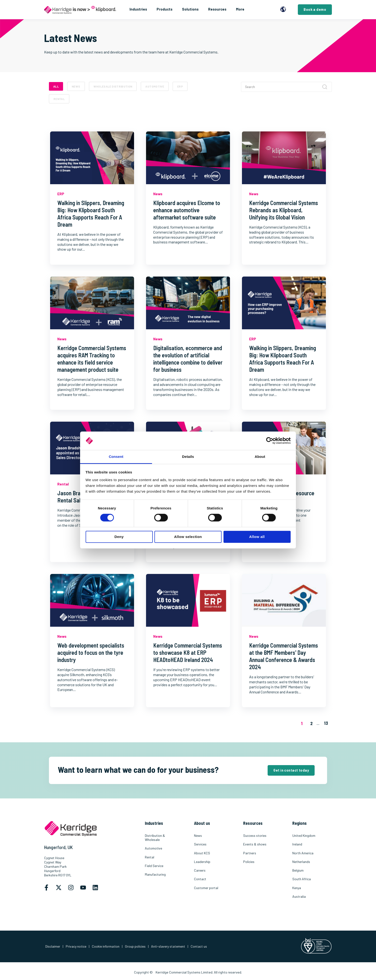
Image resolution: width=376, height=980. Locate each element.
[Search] (286, 87)
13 (326, 723)
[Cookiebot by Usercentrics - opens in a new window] (270, 441)
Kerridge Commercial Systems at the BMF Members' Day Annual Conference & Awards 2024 (284, 656)
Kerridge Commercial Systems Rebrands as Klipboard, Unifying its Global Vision (284, 210)
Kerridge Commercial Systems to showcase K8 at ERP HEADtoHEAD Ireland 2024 (188, 652)
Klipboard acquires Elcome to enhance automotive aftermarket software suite (187, 210)
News (76, 86)
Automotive (155, 86)
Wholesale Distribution (113, 86)
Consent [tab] (116, 457)
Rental (59, 99)
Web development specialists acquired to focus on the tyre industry (91, 652)
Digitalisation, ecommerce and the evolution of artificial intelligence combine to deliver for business (188, 359)
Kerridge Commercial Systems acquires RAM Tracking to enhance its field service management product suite (92, 359)
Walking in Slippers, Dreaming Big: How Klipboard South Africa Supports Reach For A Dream (91, 214)
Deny (119, 537)
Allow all (257, 537)
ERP (180, 86)
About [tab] (260, 457)
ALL (56, 86)
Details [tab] (188, 457)
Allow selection (188, 537)
